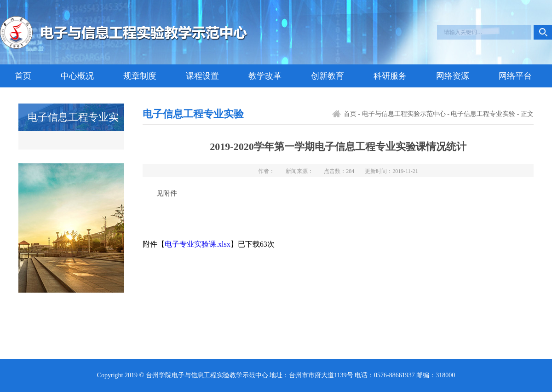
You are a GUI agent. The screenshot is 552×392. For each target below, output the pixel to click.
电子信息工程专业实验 (483, 114)
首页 (23, 76)
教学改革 (265, 76)
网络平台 (515, 76)
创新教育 (328, 76)
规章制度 (140, 76)
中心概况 (77, 76)
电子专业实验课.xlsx (198, 244)
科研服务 (390, 76)
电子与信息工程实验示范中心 (404, 114)
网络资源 (453, 76)
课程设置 (202, 76)
